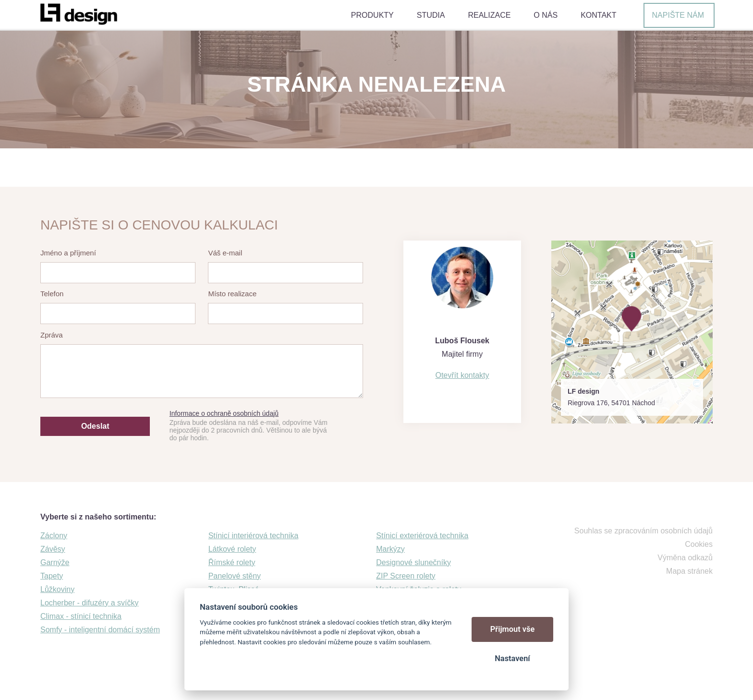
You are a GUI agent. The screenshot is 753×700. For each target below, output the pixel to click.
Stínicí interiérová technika (254, 536)
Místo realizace (232, 294)
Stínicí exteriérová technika (422, 536)
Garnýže (55, 562)
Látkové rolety (232, 549)
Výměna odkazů (685, 558)
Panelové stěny (235, 576)
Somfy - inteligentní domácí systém (100, 630)
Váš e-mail (225, 253)
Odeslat (95, 426)
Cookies (699, 544)
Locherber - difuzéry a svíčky (90, 603)
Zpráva (52, 335)
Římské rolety (232, 562)
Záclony (54, 536)
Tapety (52, 576)
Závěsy (53, 549)
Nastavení (512, 658)
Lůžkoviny (57, 589)
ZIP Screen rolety (406, 576)
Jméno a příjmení (68, 253)
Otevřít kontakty (462, 375)
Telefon (52, 294)
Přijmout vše (513, 629)
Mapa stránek (689, 571)
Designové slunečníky (413, 562)
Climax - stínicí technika (81, 616)
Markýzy (390, 549)
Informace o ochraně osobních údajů (224, 413)
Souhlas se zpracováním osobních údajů (644, 531)
